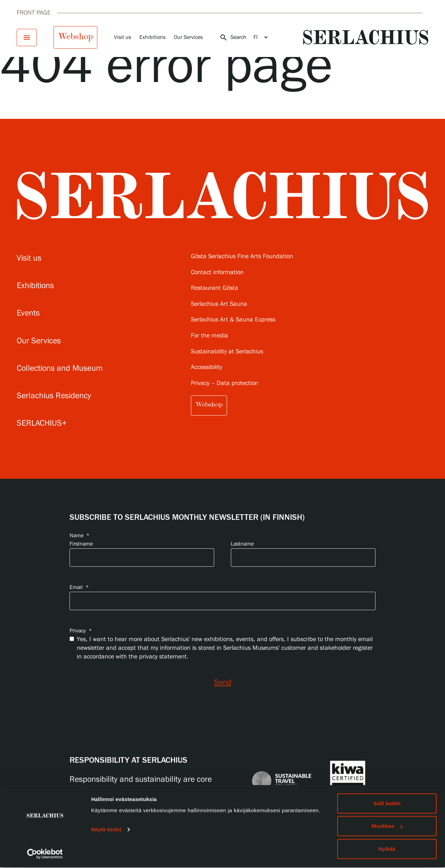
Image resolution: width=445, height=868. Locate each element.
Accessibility (207, 367)
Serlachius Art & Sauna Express (233, 320)
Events (28, 313)
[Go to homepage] (366, 37)
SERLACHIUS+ (42, 423)
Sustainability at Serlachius (227, 352)
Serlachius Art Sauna (219, 304)
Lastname (242, 544)
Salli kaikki (387, 804)
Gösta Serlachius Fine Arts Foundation (242, 257)
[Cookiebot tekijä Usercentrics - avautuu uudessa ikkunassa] (45, 854)
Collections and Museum (60, 369)
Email (79, 587)
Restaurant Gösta (215, 288)
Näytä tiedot (106, 830)
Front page (34, 13)
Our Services (188, 37)
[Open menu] (27, 38)
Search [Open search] (233, 38)
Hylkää (387, 849)
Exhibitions (152, 37)
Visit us (123, 37)
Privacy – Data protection (225, 383)
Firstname (81, 544)
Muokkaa (387, 827)
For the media (209, 336)
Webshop (75, 36)
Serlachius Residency (54, 396)
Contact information (217, 273)
